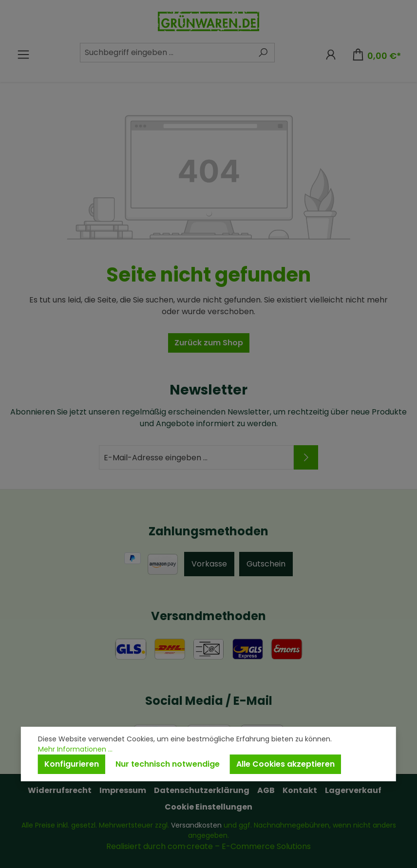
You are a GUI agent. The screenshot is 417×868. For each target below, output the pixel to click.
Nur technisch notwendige (168, 764)
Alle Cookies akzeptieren (285, 764)
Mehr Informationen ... (75, 749)
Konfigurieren (72, 764)
